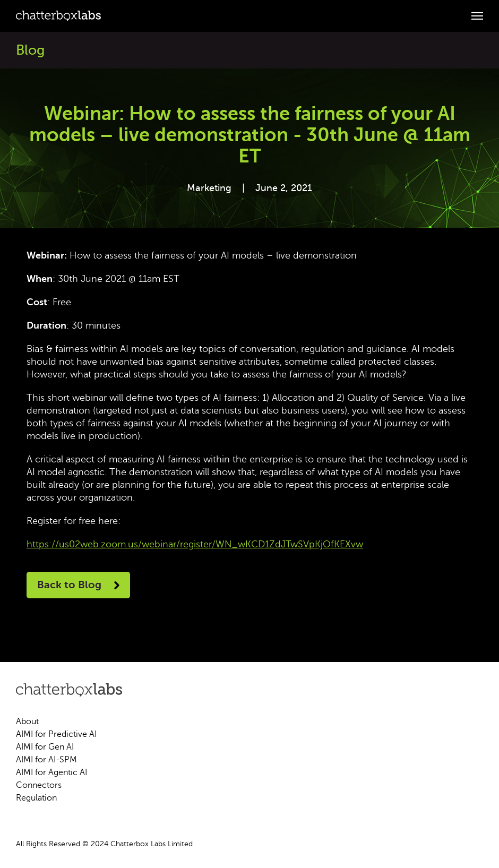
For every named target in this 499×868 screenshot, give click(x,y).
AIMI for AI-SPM (46, 760)
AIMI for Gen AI (45, 747)
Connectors (39, 785)
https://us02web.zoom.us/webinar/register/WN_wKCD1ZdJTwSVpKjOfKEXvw (195, 544)
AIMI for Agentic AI (51, 772)
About (27, 721)
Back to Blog (78, 585)
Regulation (36, 798)
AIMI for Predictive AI (56, 734)
